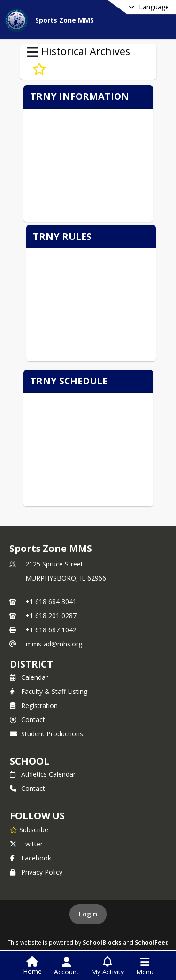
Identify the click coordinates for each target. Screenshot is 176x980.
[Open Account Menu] (66, 966)
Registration (34, 705)
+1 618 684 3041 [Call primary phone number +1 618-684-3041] (51, 602)
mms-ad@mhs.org (54, 644)
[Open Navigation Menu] (145, 966)
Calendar (29, 677)
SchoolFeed (152, 942)
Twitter (26, 844)
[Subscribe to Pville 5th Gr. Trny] (39, 69)
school (29, 761)
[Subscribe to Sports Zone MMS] (29, 829)
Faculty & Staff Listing (49, 691)
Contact (27, 720)
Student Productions (46, 734)
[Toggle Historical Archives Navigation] (33, 52)
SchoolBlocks (102, 942)
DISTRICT (31, 664)
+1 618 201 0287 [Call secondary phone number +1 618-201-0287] (51, 616)
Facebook (31, 858)
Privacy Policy (36, 872)
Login (88, 914)
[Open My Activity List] (107, 966)
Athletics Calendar (43, 774)
